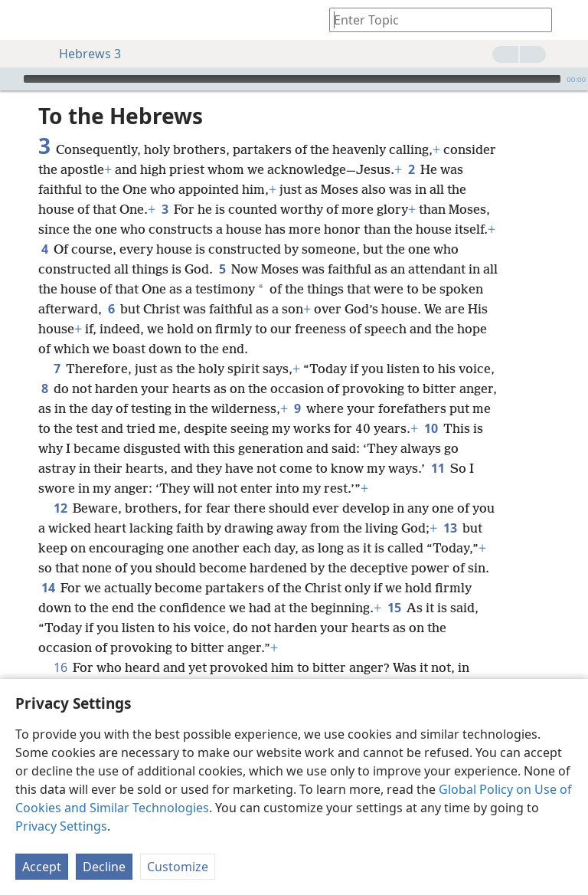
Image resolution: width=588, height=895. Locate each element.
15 (394, 608)
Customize (178, 867)
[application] (294, 79)
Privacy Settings (61, 826)
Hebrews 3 (82, 54)
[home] (23, 20)
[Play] (10, 79)
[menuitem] (23, 20)
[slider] (292, 79)
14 (48, 588)
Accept (42, 867)
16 (60, 667)
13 (450, 528)
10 (431, 428)
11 (438, 468)
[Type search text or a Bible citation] (433, 20)
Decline (104, 867)
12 (60, 508)
